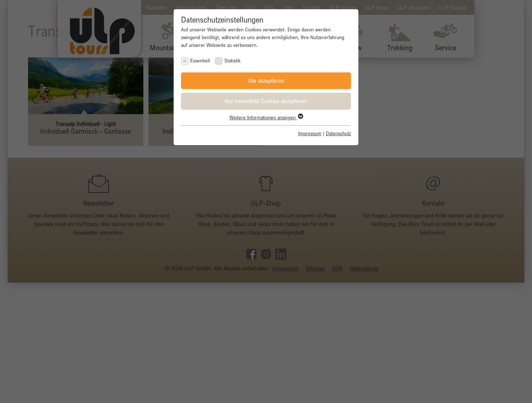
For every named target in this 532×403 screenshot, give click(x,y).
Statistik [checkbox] (232, 61)
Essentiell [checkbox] (200, 61)
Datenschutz (338, 133)
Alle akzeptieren (266, 81)
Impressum (310, 133)
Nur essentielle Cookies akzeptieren (266, 101)
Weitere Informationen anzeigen (266, 117)
